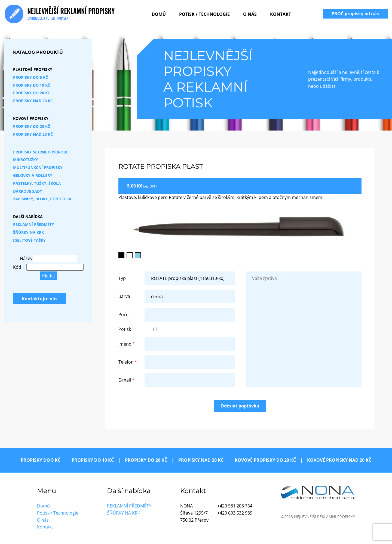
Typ (122, 278)
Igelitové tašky (29, 240)
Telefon (126, 362)
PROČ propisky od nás (355, 14)
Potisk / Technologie (204, 14)
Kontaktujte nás (40, 299)
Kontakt (281, 14)
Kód (17, 267)
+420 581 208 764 (235, 506)
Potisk (125, 329)
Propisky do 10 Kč (32, 85)
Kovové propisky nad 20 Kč (339, 460)
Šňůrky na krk (28, 232)
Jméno (125, 344)
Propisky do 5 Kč (30, 77)
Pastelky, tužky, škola (37, 183)
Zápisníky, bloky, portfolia (42, 199)
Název (26, 258)
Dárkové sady (28, 191)
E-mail (125, 380)
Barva (124, 296)
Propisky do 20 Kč (32, 93)
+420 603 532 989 (235, 513)
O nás (250, 14)
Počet (124, 315)
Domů (159, 14)
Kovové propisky (31, 118)
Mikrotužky (26, 160)
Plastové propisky (33, 69)
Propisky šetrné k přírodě (41, 152)
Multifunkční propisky (38, 167)
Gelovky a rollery (33, 175)
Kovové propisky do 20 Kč (265, 460)
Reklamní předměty (34, 224)
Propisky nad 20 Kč (33, 101)
